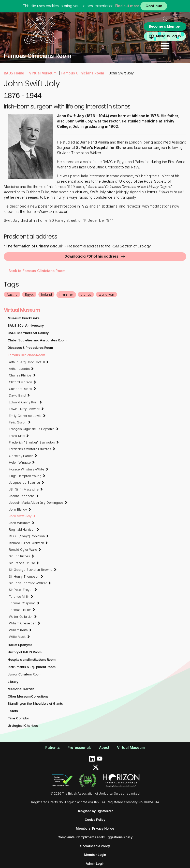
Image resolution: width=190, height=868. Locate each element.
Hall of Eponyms (20, 645)
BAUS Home (14, 73)
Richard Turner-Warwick (28, 543)
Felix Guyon (20, 422)
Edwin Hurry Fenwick (26, 409)
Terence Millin (21, 596)
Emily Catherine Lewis (27, 416)
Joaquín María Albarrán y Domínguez (38, 502)
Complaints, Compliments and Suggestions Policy (95, 837)
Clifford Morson (23, 382)
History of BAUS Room (25, 652)
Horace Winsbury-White (29, 469)
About (104, 747)
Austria (12, 294)
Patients (52, 747)
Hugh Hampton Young (27, 476)
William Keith (20, 630)
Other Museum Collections (28, 696)
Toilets (13, 711)
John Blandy (20, 509)
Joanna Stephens (24, 496)
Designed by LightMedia (95, 811)
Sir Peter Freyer (23, 590)
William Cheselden (25, 623)
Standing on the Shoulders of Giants (35, 704)
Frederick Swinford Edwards (32, 449)
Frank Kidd (19, 436)
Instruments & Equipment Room (31, 667)
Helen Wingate (22, 462)
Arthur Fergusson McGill (29, 362)
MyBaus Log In (168, 36)
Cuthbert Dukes (23, 389)
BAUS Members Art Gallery (28, 333)
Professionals (79, 747)
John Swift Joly (22, 516)
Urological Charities (23, 726)
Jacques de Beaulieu (27, 482)
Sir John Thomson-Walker (30, 583)
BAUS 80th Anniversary (26, 326)
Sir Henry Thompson (26, 576)
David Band (19, 395)
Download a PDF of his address (92, 256)
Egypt (29, 294)
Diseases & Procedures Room (30, 348)
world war (106, 294)
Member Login (95, 855)
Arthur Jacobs (21, 369)
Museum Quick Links (23, 318)
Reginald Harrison (24, 529)
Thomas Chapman (24, 603)
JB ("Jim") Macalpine (26, 489)
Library (13, 682)
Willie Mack (19, 637)
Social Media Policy (95, 846)
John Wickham (22, 523)
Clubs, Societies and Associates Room (37, 340)
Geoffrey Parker (23, 456)
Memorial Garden (21, 689)
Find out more (127, 6)
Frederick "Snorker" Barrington (34, 442)
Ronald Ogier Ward (25, 549)
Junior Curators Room (24, 674)
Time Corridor (18, 718)
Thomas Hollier (22, 610)
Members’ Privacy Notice (95, 828)
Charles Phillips (22, 375)
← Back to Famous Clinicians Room (35, 271)
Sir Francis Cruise (24, 563)
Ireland (47, 294)
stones (86, 294)
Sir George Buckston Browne (33, 570)
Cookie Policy (95, 820)
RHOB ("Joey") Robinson (29, 536)
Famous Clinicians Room (83, 73)
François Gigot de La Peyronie (34, 429)
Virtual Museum (43, 73)
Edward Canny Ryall (26, 402)
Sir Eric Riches (22, 556)
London (66, 295)
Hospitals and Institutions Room (32, 660)
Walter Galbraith (23, 617)
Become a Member (165, 27)
